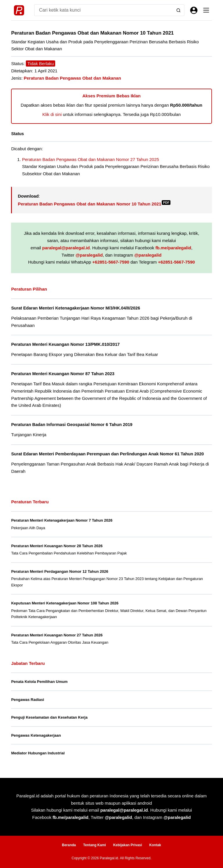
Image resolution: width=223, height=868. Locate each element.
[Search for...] (103, 10)
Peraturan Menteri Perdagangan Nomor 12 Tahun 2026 (60, 571)
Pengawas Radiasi (27, 700)
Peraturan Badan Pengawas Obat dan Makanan (72, 78)
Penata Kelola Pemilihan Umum (39, 682)
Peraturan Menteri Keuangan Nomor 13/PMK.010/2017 (65, 344)
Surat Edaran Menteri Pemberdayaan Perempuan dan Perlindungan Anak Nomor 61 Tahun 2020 (107, 454)
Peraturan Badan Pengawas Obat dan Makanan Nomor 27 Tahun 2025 (91, 159)
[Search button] (179, 10)
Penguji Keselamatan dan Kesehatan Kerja (49, 717)
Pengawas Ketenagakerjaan (36, 735)
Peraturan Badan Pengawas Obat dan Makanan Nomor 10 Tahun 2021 (94, 204)
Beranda (69, 845)
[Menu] (206, 10)
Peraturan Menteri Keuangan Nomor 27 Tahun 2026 (57, 635)
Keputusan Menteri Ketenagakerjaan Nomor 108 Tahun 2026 (65, 603)
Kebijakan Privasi (128, 845)
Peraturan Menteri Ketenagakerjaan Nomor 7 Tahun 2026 (62, 520)
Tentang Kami (94, 845)
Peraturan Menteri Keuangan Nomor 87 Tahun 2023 (63, 374)
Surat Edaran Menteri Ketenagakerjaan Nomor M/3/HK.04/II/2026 (75, 308)
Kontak (155, 845)
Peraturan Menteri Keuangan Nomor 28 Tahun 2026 (57, 546)
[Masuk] (194, 10)
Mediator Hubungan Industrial (38, 753)
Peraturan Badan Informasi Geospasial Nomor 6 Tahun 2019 (72, 425)
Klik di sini (52, 114)
